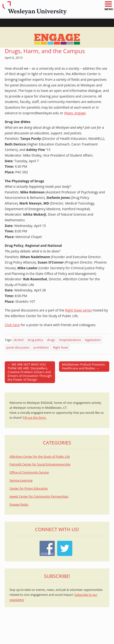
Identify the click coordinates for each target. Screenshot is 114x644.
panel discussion (18, 348)
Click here (12, 325)
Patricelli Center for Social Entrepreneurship (40, 464)
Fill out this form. (35, 418)
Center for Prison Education (29, 488)
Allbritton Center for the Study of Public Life (40, 457)
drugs (51, 340)
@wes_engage (75, 113)
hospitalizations (70, 340)
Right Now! (61, 348)
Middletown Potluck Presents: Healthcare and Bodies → (84, 366)
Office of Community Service (29, 472)
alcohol (18, 340)
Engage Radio (19, 505)
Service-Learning (21, 480)
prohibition (41, 348)
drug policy (35, 340)
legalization (93, 340)
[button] (108, 4)
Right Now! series (78, 310)
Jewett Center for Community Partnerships (39, 497)
